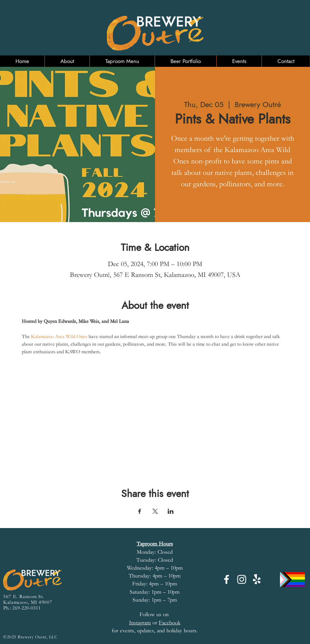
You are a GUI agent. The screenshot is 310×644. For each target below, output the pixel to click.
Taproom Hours (155, 544)
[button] (67, 61)
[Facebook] (226, 579)
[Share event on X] (155, 511)
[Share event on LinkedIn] (171, 511)
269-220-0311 (27, 608)
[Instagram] (242, 579)
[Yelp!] (257, 579)
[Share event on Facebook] (140, 511)
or (144, 623)
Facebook (170, 623)
